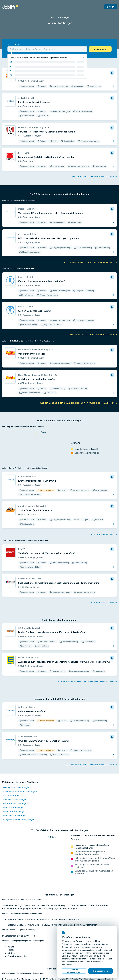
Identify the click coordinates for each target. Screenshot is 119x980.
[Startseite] (10, 7)
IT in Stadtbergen (11, 795)
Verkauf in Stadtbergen (14, 807)
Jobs (52, 17)
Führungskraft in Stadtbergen (16, 787)
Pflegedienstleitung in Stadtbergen (19, 819)
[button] (100, 49)
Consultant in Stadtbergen (15, 799)
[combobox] (47, 49)
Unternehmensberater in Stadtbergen (20, 791)
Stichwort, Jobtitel (14, 45)
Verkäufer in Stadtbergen (15, 815)
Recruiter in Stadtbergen (14, 811)
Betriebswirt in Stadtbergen (15, 803)
